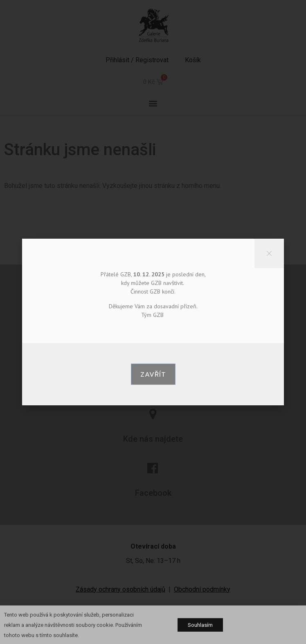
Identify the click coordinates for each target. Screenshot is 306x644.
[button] (153, 374)
